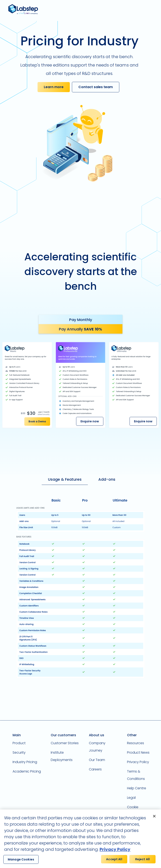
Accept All (114, 862)
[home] (25, 9)
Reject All (142, 862)
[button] (154, 8)
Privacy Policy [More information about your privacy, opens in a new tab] (115, 852)
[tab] (80, 319)
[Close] (154, 819)
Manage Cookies (21, 862)
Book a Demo (37, 421)
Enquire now (90, 421)
